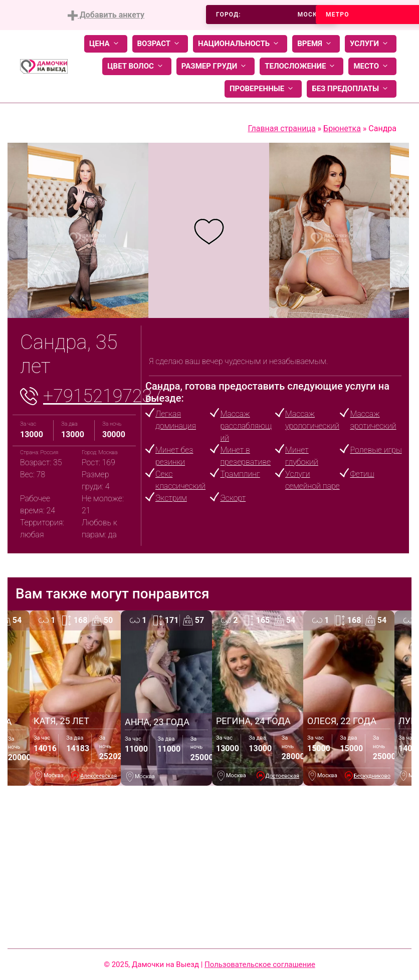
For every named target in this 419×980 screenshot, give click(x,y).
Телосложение (301, 66)
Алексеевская (98, 776)
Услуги (371, 44)
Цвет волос (137, 66)
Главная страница (281, 128)
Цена (106, 44)
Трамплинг (240, 474)
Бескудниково (372, 776)
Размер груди (216, 66)
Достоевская (283, 776)
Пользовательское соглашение (260, 964)
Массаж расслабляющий (246, 426)
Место (372, 66)
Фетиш (362, 474)
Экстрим (171, 498)
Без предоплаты (352, 89)
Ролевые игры (376, 450)
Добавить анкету (106, 15)
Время (316, 44)
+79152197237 (102, 396)
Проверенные (263, 89)
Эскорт (233, 498)
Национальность (240, 44)
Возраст (160, 44)
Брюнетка (342, 128)
